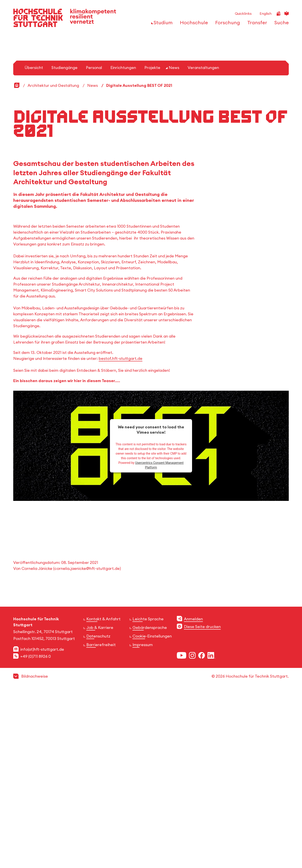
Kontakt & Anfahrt (103, 796)
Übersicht (34, 245)
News (174, 245)
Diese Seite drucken (202, 804)
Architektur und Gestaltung (53, 263)
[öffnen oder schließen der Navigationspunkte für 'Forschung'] (226, 24)
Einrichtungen (123, 245)
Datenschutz (98, 813)
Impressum (143, 822)
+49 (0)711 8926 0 (36, 833)
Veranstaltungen (203, 245)
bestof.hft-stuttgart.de (121, 535)
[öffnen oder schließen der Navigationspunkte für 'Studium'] (162, 24)
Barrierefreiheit (101, 822)
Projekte (152, 245)
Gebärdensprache (150, 804)
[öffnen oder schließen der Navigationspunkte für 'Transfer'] (256, 24)
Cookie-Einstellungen (152, 813)
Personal (94, 245)
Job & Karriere (100, 804)
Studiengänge (64, 245)
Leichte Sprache (148, 796)
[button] (151, 853)
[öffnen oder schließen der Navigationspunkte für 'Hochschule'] (193, 24)
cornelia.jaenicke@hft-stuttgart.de (87, 745)
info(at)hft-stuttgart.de (42, 826)
